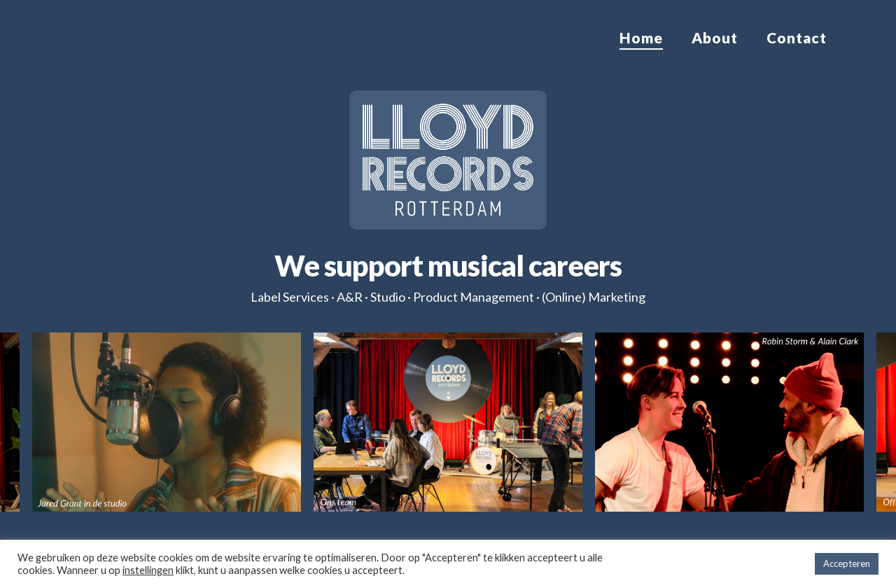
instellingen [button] (148, 570)
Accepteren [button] (847, 563)
